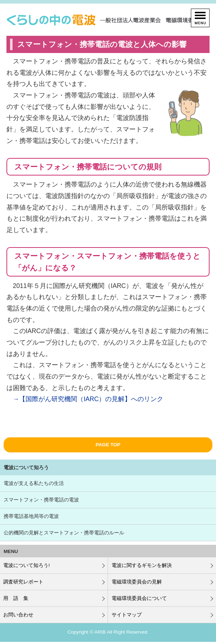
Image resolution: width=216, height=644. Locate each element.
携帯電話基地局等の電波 (31, 516)
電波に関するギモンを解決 (142, 565)
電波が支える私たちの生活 (34, 483)
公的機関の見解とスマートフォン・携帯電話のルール (64, 533)
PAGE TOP (108, 445)
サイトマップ (127, 615)
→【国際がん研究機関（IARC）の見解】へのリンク (88, 399)
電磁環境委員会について (139, 598)
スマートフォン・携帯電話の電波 (41, 500)
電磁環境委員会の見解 (137, 582)
